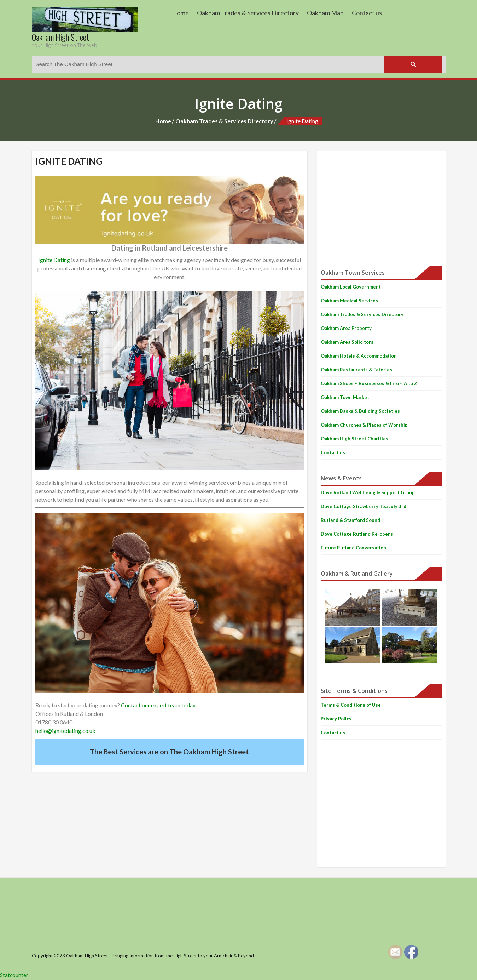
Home (180, 13)
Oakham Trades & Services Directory (248, 13)
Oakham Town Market (345, 397)
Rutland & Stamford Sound (350, 520)
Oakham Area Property (346, 328)
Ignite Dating (54, 260)
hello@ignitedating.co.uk (65, 731)
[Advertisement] (381, 204)
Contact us (367, 13)
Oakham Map (325, 13)
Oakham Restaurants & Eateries (356, 370)
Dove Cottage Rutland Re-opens (357, 534)
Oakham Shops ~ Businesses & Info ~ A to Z (369, 383)
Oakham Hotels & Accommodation (359, 356)
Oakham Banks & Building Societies (360, 411)
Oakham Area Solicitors (347, 342)
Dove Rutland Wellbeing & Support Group (368, 492)
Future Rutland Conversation (353, 548)
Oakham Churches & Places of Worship (364, 425)
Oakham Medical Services (349, 301)
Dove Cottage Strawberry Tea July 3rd (363, 506)
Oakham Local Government (351, 287)
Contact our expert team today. (159, 705)
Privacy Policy (336, 719)
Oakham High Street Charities (354, 439)
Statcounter (14, 975)
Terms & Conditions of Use (351, 705)
